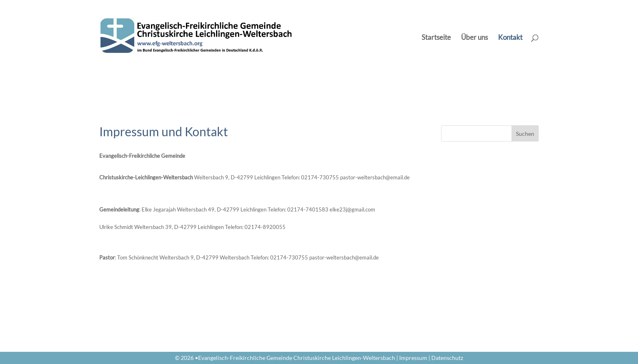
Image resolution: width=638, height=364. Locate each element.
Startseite (436, 38)
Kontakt (510, 38)
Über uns (474, 38)
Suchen (525, 134)
